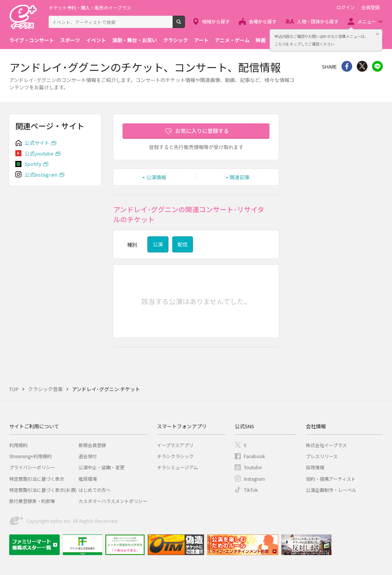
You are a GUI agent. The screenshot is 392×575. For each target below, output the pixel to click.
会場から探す (263, 21)
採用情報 (315, 467)
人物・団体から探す (318, 21)
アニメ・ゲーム (232, 40)
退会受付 (88, 456)
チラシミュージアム (177, 467)
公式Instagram (41, 174)
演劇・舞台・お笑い (135, 40)
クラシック (176, 40)
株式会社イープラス (326, 445)
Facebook (254, 456)
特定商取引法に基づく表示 (37, 479)
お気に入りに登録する (202, 131)
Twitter (362, 66)
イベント (96, 40)
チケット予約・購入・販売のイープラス (90, 7)
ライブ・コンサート (32, 40)
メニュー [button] (367, 21)
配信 (183, 244)
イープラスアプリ (175, 445)
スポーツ (70, 40)
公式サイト (37, 143)
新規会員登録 (92, 445)
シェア (347, 66)
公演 (158, 244)
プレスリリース (322, 456)
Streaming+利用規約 (30, 456)
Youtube (253, 467)
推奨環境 (88, 479)
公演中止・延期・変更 (101, 467)
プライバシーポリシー (32, 467)
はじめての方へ (95, 490)
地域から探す (216, 21)
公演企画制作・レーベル (331, 490)
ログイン (346, 7)
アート (201, 40)
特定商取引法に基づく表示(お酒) (43, 490)
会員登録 (371, 7)
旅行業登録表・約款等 (32, 501)
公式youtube (39, 153)
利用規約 (18, 445)
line (377, 66)
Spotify (33, 164)
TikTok (251, 490)
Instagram (254, 479)
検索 (185, 25)
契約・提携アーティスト (331, 479)
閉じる (377, 34)
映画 (261, 40)
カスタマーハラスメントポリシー (113, 501)
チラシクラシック (175, 456)
